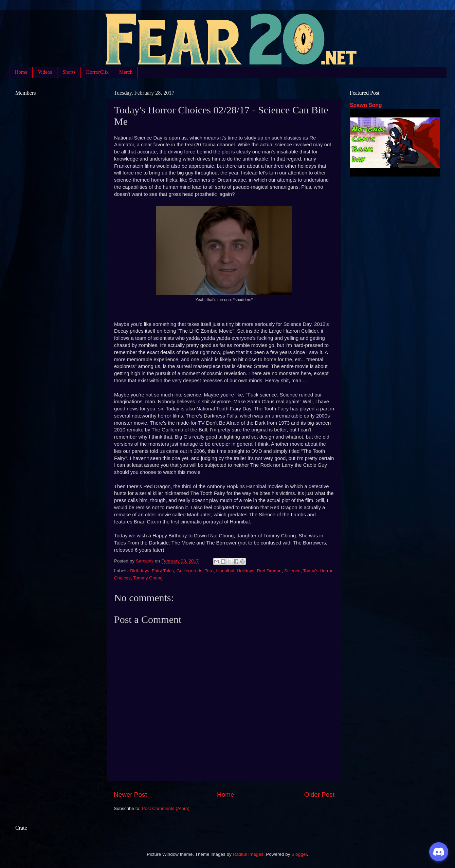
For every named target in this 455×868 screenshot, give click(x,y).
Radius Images (248, 854)
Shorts (69, 72)
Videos (45, 72)
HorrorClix (97, 72)
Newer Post (130, 795)
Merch (126, 72)
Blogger (299, 854)
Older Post (319, 795)
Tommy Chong (148, 578)
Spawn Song (366, 105)
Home (21, 72)
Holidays (245, 571)
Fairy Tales (163, 571)
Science (292, 571)
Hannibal (225, 571)
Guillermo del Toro (195, 571)
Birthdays (140, 571)
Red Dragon (269, 571)
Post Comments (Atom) (166, 808)
